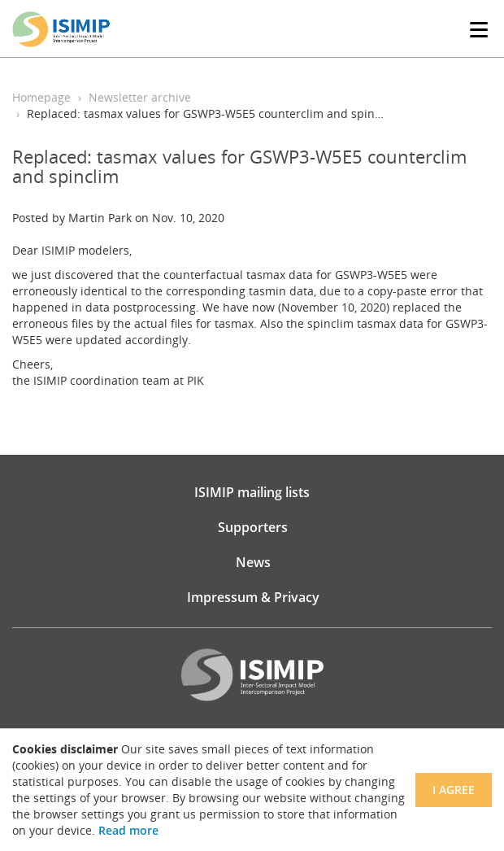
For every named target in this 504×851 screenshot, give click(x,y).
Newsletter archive (140, 97)
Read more (128, 830)
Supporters (253, 527)
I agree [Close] (454, 790)
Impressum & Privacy (253, 597)
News (253, 562)
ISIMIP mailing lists (252, 492)
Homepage (41, 97)
